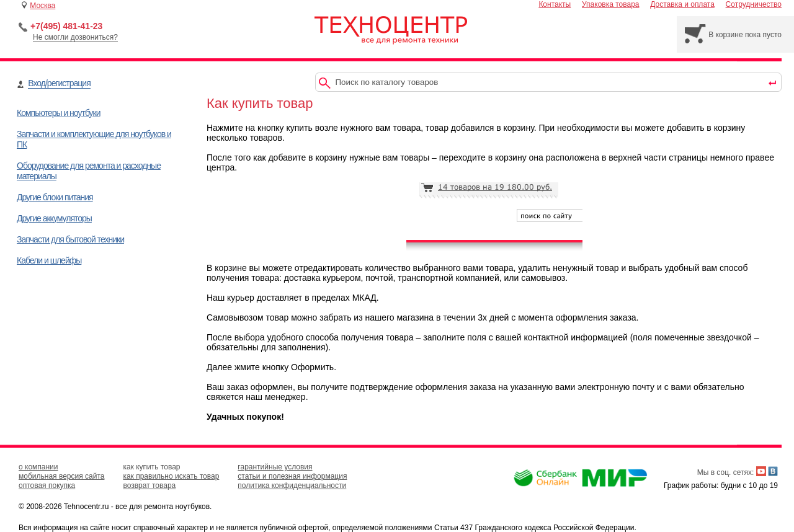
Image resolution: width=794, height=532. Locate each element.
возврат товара (149, 485)
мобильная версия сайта (61, 476)
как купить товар (151, 467)
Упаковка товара (611, 4)
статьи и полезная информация (292, 476)
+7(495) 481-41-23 (66, 26)
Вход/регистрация (59, 83)
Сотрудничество (754, 4)
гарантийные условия (275, 467)
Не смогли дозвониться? (75, 37)
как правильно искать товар (171, 476)
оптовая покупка (47, 485)
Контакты (555, 4)
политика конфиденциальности (292, 485)
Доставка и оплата (682, 4)
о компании (38, 467)
